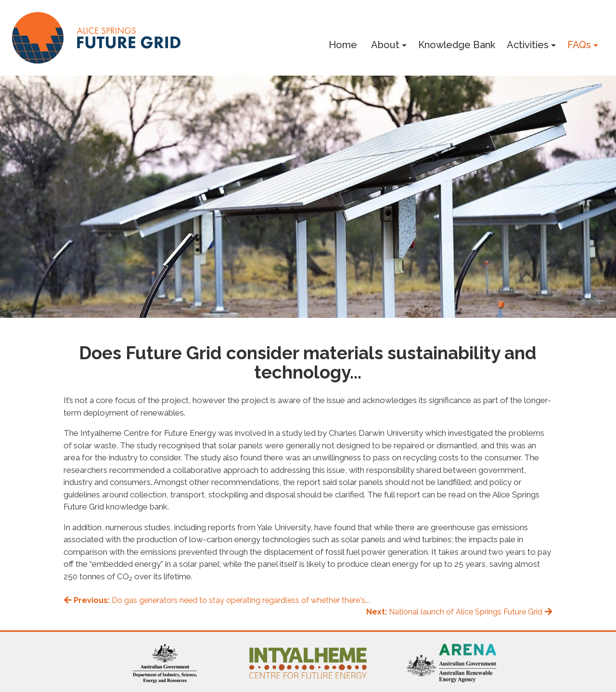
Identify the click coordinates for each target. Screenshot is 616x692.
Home (343, 45)
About (385, 45)
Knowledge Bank (457, 45)
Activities (528, 45)
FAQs (579, 45)
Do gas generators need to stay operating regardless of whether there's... (217, 600)
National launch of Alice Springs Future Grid (460, 612)
